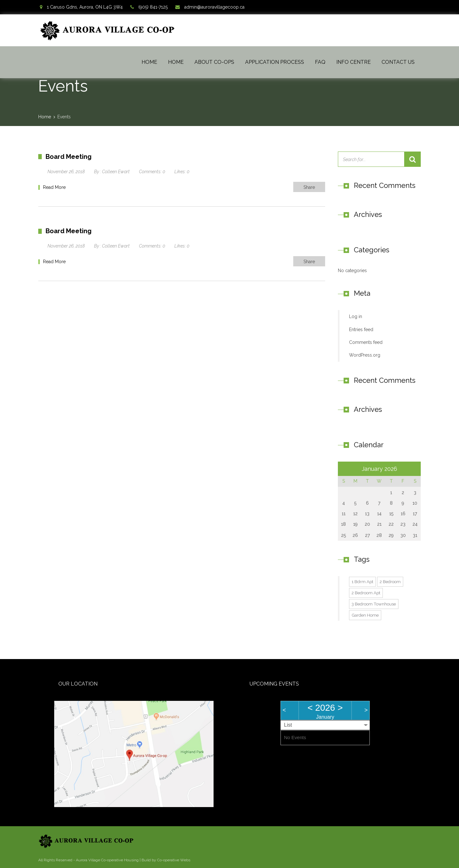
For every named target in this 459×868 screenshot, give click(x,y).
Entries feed (361, 330)
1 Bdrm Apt (362, 582)
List (288, 725)
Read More (54, 187)
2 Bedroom (390, 582)
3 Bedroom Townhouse (374, 604)
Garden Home (365, 615)
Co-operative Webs (174, 860)
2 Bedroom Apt (366, 593)
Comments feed (366, 342)
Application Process (275, 62)
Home (149, 62)
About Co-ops (214, 62)
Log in (356, 316)
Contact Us (398, 62)
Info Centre (353, 62)
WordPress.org (365, 355)
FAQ (320, 62)
